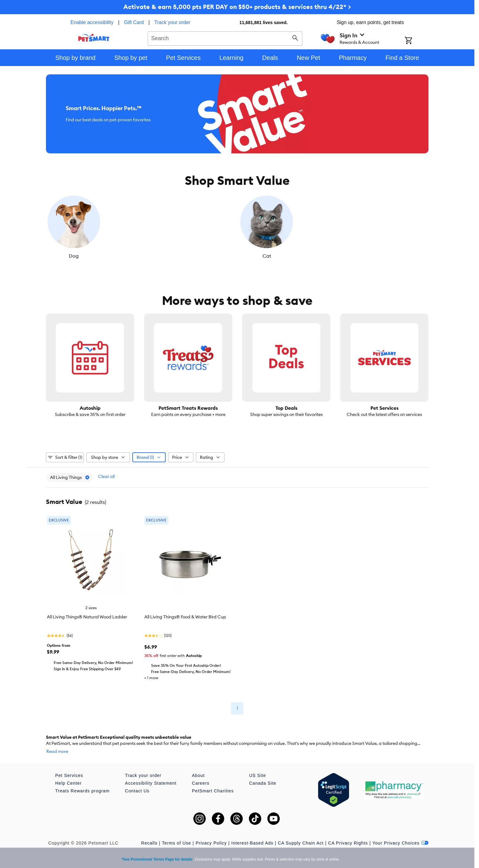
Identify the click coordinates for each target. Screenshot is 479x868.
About (198, 766)
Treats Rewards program (82, 782)
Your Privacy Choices (400, 834)
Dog (78, 256)
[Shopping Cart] (417, 41)
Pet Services (69, 766)
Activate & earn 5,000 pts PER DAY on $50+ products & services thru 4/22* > (237, 7)
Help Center (68, 774)
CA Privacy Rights (348, 834)
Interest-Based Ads (252, 834)
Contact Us (137, 782)
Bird (269, 256)
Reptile (333, 256)
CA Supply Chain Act (301, 834)
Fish (205, 256)
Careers (201, 774)
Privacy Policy (211, 834)
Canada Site (263, 774)
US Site (258, 766)
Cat (142, 256)
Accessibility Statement (151, 774)
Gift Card (134, 22)
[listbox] (237, 227)
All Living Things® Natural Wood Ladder (87, 614)
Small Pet (396, 256)
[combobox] (225, 38)
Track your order (172, 22)
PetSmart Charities (213, 782)
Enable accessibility (92, 22)
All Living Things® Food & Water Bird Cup (185, 614)
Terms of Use (176, 834)
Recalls (149, 834)
